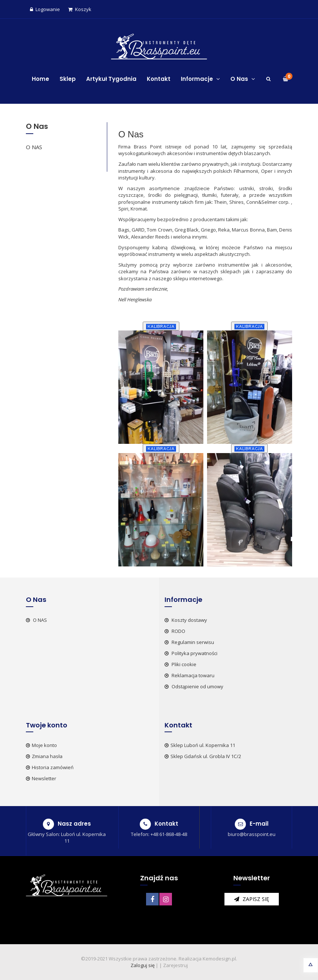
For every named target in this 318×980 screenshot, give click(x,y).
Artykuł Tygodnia (111, 79)
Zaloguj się (143, 965)
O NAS (34, 147)
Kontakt (159, 79)
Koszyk (80, 9)
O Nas (243, 79)
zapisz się (252, 899)
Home (40, 79)
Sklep (68, 79)
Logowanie (45, 9)
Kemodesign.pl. (220, 959)
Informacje (200, 79)
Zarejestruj (175, 965)
